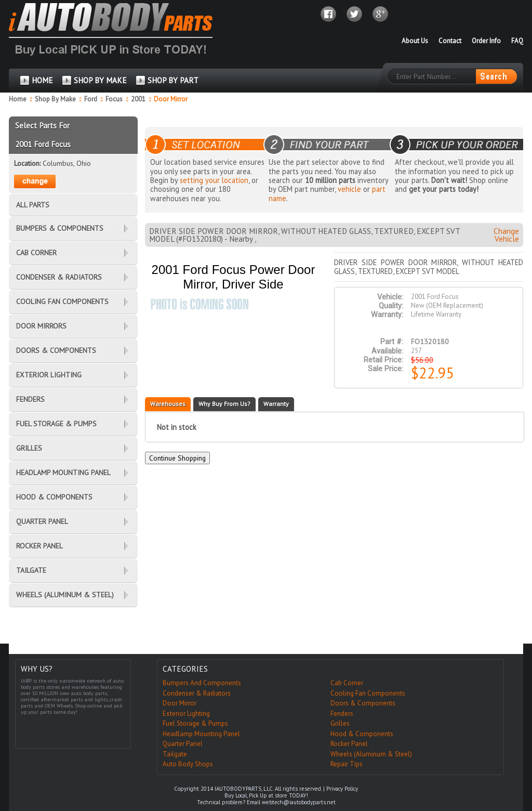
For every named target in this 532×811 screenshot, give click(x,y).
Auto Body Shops (188, 764)
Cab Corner (347, 683)
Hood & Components (362, 734)
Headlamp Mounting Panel (201, 734)
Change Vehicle (506, 235)
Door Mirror (179, 703)
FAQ (517, 41)
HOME (42, 80)
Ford (91, 99)
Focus (115, 99)
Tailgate (175, 754)
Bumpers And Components (202, 683)
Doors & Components (363, 703)
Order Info (486, 41)
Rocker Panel (349, 744)
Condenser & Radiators (197, 693)
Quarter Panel (183, 744)
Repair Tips (347, 764)
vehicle (349, 189)
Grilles (340, 723)
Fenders (342, 714)
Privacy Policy (342, 789)
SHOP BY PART (173, 80)
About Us (415, 41)
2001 (139, 99)
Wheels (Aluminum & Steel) (371, 754)
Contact (450, 41)
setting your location (214, 180)
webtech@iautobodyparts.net (299, 802)
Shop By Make (55, 99)
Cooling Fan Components (368, 693)
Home (18, 99)
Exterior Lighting (186, 714)
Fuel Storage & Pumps (195, 723)
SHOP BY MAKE (100, 80)
